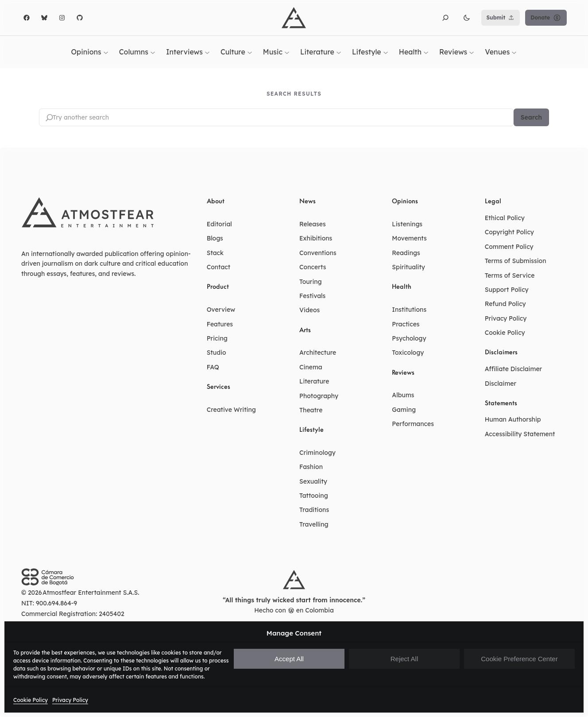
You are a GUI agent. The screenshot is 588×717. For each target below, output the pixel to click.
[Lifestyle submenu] (386, 52)
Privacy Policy (70, 700)
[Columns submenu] (153, 52)
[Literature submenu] (339, 52)
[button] (445, 18)
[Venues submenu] (514, 52)
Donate (546, 18)
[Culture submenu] (250, 52)
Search (531, 117)
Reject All (404, 659)
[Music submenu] (287, 52)
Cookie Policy (31, 700)
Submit (501, 18)
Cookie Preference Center (519, 659)
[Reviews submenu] (472, 52)
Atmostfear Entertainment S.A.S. (91, 593)
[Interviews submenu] (207, 52)
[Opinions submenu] (106, 52)
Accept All (289, 659)
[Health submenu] (426, 52)
